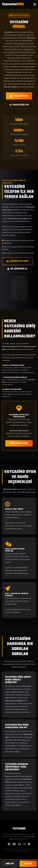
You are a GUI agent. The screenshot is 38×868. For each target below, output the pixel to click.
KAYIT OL (28, 864)
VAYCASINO (19, 829)
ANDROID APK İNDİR (17, 261)
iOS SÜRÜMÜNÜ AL (17, 269)
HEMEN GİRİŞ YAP (19, 105)
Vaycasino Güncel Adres (21, 851)
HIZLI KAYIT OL (19, 96)
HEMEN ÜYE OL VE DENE (19, 443)
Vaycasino (13, 4)
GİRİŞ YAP (10, 864)
